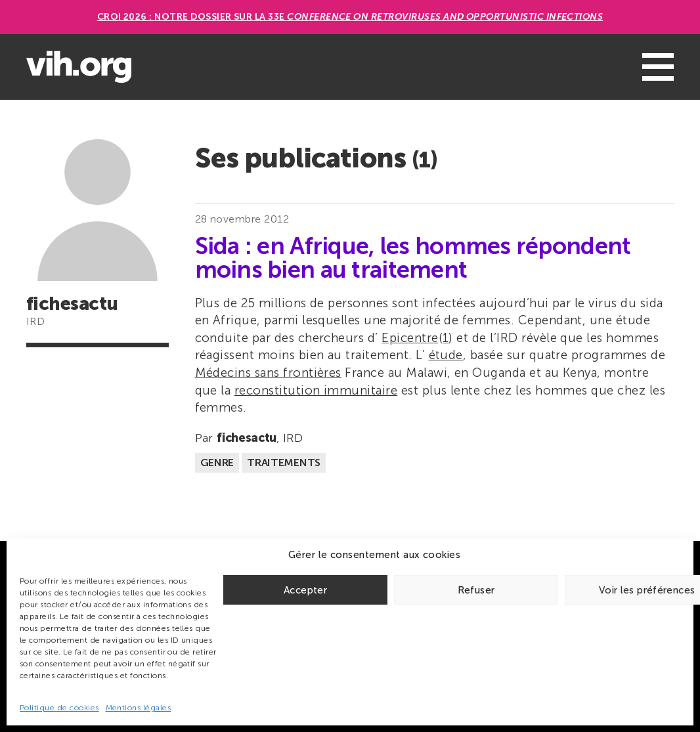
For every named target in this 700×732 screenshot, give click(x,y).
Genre (217, 463)
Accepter (305, 590)
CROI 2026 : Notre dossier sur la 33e (350, 17)
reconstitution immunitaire (316, 390)
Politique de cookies (59, 708)
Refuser (476, 590)
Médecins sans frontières (268, 373)
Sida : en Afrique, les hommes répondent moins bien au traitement (413, 258)
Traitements (283, 463)
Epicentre (410, 338)
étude (446, 355)
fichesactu (246, 438)
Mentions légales (139, 708)
